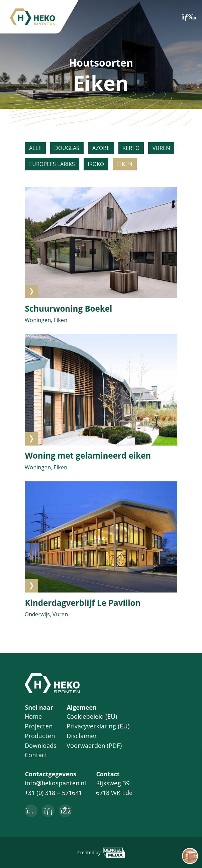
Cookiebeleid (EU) (92, 717)
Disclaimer (82, 736)
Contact (36, 755)
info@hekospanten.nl (55, 783)
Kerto (132, 148)
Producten (40, 736)
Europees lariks (52, 165)
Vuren (163, 148)
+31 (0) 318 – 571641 (53, 793)
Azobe (101, 148)
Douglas (67, 148)
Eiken (125, 165)
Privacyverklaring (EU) (98, 726)
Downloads (41, 745)
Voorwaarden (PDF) (94, 745)
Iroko (96, 165)
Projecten (39, 726)
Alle (35, 148)
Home (33, 717)
